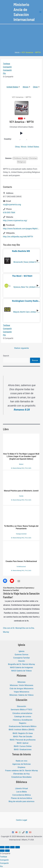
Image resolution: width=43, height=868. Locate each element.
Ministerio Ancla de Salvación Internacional (24, 12)
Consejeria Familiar (21, 658)
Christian (33, 158)
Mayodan (16, 312)
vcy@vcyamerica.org (12, 205)
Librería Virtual (21, 788)
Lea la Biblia (21, 792)
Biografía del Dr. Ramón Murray (21, 664)
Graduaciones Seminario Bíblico (23, 726)
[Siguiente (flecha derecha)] (7, 851)
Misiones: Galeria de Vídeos (21, 695)
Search (6, 356)
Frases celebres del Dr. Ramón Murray (21, 770)
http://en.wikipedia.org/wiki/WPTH (18, 237)
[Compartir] (12, 847)
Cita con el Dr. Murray (12, 628)
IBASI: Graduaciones (23, 749)
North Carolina (25, 312)
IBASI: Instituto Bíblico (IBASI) (21, 730)
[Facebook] (13, 832)
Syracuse (17, 287)
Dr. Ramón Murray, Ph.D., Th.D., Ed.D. (21, 468)
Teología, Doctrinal (21, 534)
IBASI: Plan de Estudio (23, 736)
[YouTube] (16, 832)
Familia (21, 496)
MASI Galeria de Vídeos (21, 671)
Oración (21, 661)
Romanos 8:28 (22, 410)
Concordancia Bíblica (22, 795)
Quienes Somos (21, 654)
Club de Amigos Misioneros (22, 688)
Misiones (21, 682)
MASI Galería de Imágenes (22, 667)
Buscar (35, 360)
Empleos (22, 767)
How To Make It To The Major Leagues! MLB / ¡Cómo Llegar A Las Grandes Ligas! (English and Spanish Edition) (21, 447)
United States (11, 87)
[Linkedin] (27, 832)
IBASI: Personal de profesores (23, 740)
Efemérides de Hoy (21, 774)
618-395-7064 (9, 212)
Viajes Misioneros (21, 692)
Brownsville (18, 262)
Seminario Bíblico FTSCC (22, 710)
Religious (21, 162)
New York (25, 287)
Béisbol (21, 464)
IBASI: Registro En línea (23, 733)
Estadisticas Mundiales (21, 777)
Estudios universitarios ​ (23, 713)
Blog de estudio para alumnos (21, 801)
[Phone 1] (23, 832)
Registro (23, 723)
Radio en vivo (21, 761)
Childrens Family (20, 158)
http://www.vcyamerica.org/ (15, 220)
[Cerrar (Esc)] (18, 847)
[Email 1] (30, 832)
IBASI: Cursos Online (23, 746)
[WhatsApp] (20, 832)
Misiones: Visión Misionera (21, 685)
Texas (26, 262)
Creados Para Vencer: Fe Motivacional (21, 552)
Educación (21, 706)
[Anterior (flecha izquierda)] (2, 851)
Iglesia (21, 651)
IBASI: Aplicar (23, 743)
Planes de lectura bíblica (22, 798)
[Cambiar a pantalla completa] (7, 847)
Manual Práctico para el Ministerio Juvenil (21, 481)
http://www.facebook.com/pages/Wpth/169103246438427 (21, 229)
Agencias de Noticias (22, 764)
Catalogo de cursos (23, 716)
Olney (34, 87)
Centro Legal (22, 820)
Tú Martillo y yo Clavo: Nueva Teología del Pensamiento (21, 518)
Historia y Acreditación (23, 720)
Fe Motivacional (21, 567)
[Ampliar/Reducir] (2, 847)
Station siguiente (21, 348)
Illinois (24, 87)
